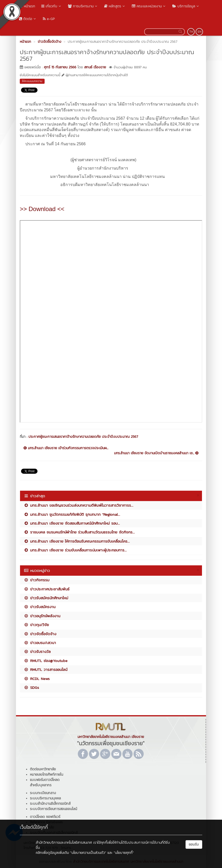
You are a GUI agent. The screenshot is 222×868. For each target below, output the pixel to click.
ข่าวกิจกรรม (37, 580)
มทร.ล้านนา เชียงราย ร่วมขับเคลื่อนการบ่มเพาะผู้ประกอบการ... (75, 550)
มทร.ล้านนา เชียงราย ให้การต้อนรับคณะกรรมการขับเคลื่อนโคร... (77, 541)
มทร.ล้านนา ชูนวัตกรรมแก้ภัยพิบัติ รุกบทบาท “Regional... (72, 514)
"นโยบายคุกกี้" (124, 853)
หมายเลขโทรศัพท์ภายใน (47, 774)
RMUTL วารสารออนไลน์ (46, 669)
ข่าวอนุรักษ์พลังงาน (42, 616)
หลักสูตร (115, 6)
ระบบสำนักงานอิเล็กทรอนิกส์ (50, 804)
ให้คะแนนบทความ (32, 81)
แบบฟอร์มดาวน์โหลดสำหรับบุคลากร (45, 782)
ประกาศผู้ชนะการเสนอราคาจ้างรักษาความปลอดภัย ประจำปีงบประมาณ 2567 (83, 437)
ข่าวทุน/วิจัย (36, 625)
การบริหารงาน (83, 6)
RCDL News (37, 679)
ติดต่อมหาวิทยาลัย (43, 769)
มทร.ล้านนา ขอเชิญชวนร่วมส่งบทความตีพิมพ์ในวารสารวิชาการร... (79, 505)
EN (200, 32)
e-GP (49, 19)
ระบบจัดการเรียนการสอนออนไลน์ (53, 809)
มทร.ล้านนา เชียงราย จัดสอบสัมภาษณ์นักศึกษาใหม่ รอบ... (72, 523)
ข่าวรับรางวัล (37, 652)
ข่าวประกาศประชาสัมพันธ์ (47, 589)
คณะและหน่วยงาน (149, 6)
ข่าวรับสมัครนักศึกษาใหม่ (46, 598)
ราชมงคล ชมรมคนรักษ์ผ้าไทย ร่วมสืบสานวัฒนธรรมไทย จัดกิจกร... (79, 532)
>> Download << (42, 209)
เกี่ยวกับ (52, 6)
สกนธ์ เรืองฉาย (95, 67)
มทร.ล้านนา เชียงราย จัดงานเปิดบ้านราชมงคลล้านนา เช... (156, 453)
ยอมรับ (194, 844)
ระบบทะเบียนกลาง (43, 793)
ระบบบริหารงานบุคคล (45, 798)
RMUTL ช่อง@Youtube (46, 661)
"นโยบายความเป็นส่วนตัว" (88, 853)
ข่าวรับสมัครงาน (40, 607)
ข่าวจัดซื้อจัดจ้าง (40, 634)
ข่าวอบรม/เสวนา (40, 643)
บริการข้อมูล (186, 6)
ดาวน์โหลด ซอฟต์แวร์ (45, 817)
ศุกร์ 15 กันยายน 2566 (60, 67)
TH (191, 32)
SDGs (31, 687)
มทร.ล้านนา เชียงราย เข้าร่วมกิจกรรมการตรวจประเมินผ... (66, 448)
